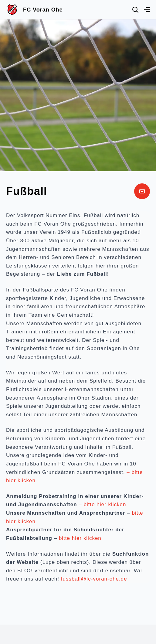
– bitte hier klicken (102, 504)
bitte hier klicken (79, 538)
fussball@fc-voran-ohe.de (94, 579)
